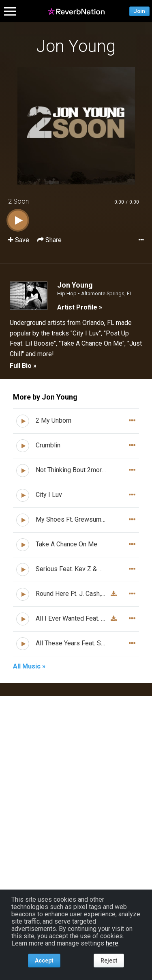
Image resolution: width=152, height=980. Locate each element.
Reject (109, 961)
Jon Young (76, 46)
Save (19, 240)
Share (49, 240)
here (112, 943)
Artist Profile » (80, 307)
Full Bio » (23, 366)
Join (139, 11)
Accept (44, 961)
